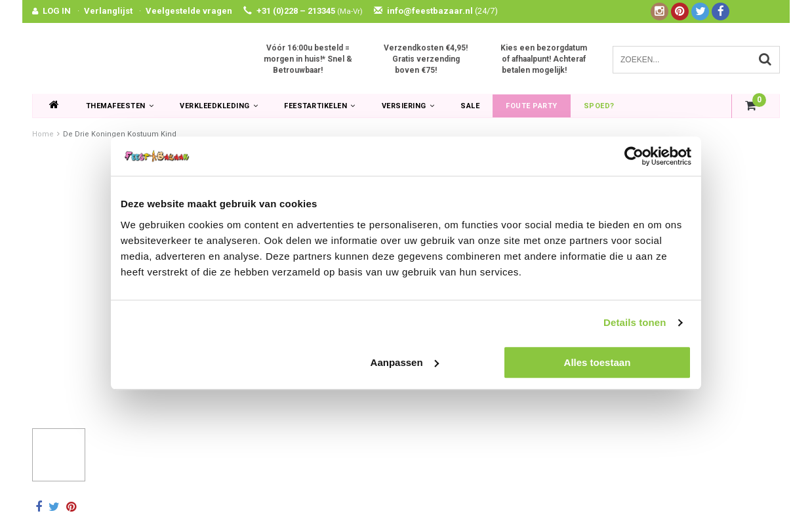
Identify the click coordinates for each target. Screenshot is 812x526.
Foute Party (532, 106)
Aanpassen (405, 362)
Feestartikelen (320, 106)
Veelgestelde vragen (189, 11)
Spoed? (599, 106)
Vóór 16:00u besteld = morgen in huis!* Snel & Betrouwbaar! (308, 59)
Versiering (408, 106)
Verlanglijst (108, 11)
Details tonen (635, 322)
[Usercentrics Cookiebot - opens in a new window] (634, 156)
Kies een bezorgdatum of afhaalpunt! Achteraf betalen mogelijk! (544, 59)
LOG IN (57, 11)
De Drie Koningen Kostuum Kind (120, 134)
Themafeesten (120, 106)
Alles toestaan (598, 362)
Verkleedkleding (219, 106)
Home (43, 134)
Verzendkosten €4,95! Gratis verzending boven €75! (426, 59)
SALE (470, 106)
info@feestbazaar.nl (436, 11)
